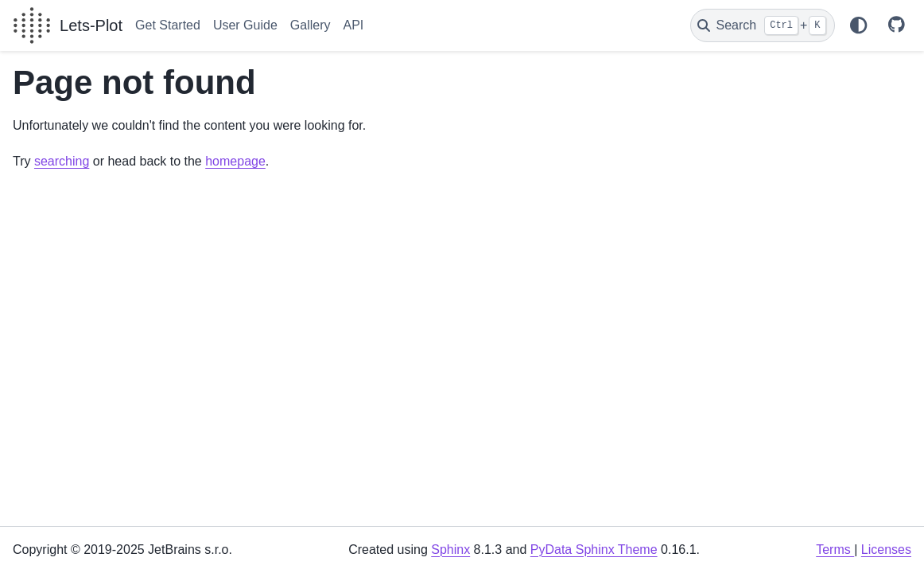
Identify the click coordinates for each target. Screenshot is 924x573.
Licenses (886, 550)
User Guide (245, 25)
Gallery (311, 25)
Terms (835, 550)
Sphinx (450, 550)
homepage (235, 161)
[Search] (763, 25)
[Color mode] (858, 25)
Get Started (168, 25)
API (353, 25)
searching (62, 161)
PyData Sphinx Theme (594, 550)
